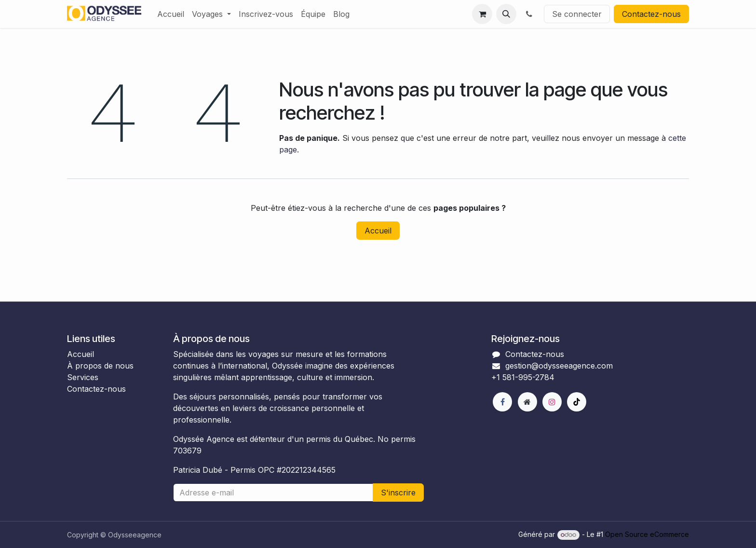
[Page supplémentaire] (527, 402)
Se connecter (577, 14)
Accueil (378, 231)
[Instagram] (552, 402)
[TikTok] (577, 402)
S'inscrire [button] (398, 493)
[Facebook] (502, 402)
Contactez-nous (651, 14)
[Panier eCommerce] (482, 14)
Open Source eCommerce (647, 534)
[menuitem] (171, 14)
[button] (506, 14)
